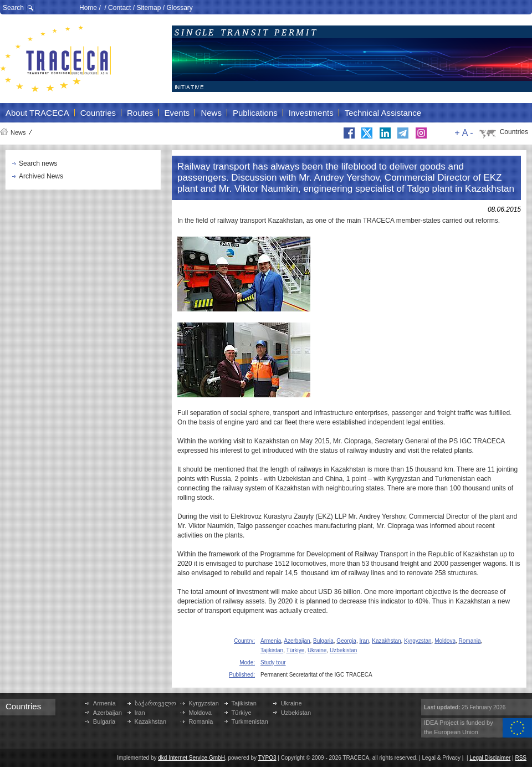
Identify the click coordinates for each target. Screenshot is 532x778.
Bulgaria (323, 641)
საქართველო (155, 703)
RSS (521, 758)
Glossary (179, 8)
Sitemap (149, 8)
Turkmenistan (250, 721)
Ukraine (317, 650)
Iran (364, 641)
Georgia (346, 641)
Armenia (271, 641)
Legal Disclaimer (490, 758)
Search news (38, 163)
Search (13, 8)
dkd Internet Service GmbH (191, 758)
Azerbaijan (297, 641)
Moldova (445, 641)
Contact (119, 8)
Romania (470, 641)
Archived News (41, 176)
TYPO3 (267, 758)
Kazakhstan (386, 641)
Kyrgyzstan (418, 641)
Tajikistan (272, 650)
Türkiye (296, 650)
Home (88, 8)
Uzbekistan (343, 650)
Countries (514, 132)
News (18, 132)
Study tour (273, 662)
